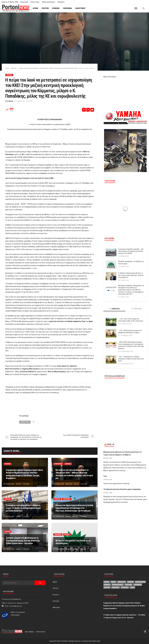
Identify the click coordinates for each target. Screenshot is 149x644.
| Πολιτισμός (35, 2)
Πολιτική (45, 8)
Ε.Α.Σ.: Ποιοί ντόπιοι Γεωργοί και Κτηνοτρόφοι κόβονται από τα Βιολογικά (130, 320)
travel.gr (110, 444)
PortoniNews (9, 101)
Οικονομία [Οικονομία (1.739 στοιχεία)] (129, 585)
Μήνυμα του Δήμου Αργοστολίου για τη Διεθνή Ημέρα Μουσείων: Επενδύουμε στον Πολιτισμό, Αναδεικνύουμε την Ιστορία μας (74, 508)
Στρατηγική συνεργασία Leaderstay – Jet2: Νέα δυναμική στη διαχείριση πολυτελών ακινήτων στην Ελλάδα (131, 251)
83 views (26, 549)
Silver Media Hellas (94, 641)
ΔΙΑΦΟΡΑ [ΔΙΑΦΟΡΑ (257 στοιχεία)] (130, 582)
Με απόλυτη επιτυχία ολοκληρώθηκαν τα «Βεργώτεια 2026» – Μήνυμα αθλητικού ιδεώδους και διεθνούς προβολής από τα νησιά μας (74, 474)
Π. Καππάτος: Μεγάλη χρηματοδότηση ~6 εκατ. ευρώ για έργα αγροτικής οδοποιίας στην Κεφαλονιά (131, 275)
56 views (84, 484)
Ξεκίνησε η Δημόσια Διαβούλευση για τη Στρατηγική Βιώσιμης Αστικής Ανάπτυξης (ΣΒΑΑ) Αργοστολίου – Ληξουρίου (23, 541)
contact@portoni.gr (16, 606)
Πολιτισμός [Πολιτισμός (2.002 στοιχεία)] (116, 587)
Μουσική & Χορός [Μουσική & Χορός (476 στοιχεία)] (118, 585)
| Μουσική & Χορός (48, 2)
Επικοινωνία (41, 632)
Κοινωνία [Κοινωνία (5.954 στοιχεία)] (107, 585)
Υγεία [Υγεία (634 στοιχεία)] (132, 587)
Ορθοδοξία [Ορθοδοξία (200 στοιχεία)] (138, 585)
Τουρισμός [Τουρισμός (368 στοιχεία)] (125, 587)
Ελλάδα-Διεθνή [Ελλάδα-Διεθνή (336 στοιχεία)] (140, 582)
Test (105, 476)
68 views (84, 517)
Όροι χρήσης (29, 632)
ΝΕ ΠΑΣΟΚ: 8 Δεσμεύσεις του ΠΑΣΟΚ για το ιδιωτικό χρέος (73, 542)
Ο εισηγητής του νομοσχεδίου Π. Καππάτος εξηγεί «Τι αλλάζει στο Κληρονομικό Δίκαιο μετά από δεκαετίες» (23, 508)
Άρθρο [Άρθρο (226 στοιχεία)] (113, 582)
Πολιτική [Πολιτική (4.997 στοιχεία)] (107, 587)
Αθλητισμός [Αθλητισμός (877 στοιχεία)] (122, 582)
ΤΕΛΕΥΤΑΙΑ (136, 309)
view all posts (25, 422)
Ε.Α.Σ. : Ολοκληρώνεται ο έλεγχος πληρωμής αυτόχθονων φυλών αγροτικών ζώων (131, 359)
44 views (26, 517)
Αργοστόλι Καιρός (110, 77)
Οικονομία (67, 8)
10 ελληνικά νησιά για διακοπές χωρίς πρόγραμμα (122, 489)
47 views (26, 484)
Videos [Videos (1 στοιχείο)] (107, 582)
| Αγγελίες (61, 2)
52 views (83, 549)
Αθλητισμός (80, 8)
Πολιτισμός (67, 499)
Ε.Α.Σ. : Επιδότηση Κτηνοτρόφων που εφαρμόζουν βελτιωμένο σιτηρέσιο (130, 331)
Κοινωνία (56, 8)
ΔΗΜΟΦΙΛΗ (114, 309)
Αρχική (35, 8)
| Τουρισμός (24, 2)
